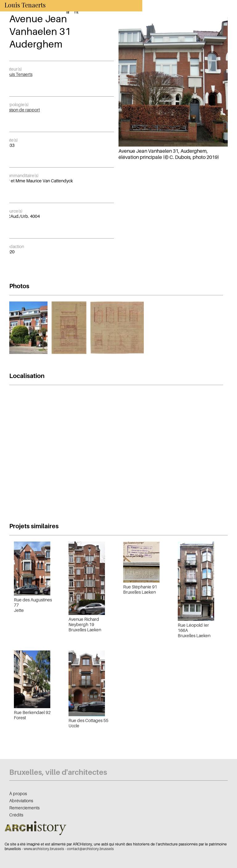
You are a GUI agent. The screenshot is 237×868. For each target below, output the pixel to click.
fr (68, 12)
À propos (18, 793)
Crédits (16, 815)
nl (76, 12)
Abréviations (21, 801)
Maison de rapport (22, 110)
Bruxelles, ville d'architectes (58, 772)
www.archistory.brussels (44, 849)
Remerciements (24, 808)
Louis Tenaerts (19, 74)
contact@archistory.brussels (90, 849)
